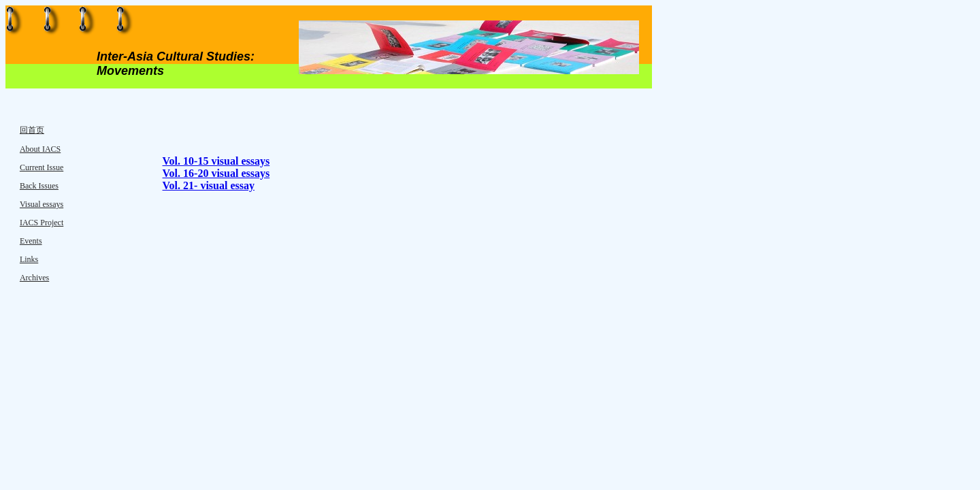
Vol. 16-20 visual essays (216, 173)
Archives (34, 278)
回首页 (32, 130)
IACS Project (42, 223)
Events (31, 241)
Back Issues (39, 186)
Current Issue (42, 167)
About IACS (40, 149)
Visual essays (42, 204)
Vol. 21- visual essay (209, 185)
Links (29, 259)
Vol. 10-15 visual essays (216, 161)
